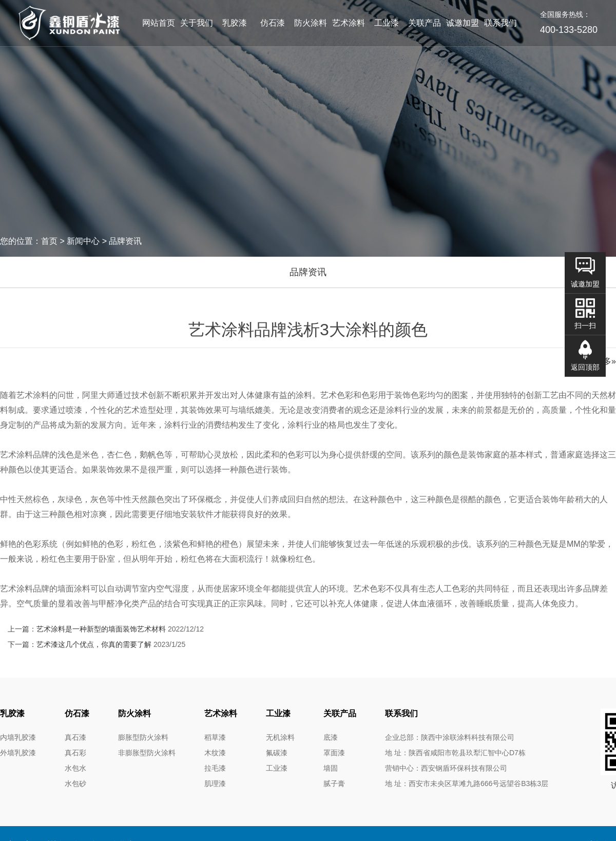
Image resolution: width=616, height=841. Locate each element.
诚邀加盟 (463, 23)
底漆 (331, 737)
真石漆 (75, 737)
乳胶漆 (235, 23)
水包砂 (75, 783)
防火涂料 (311, 23)
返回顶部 (585, 367)
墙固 (331, 768)
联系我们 (500, 23)
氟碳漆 (277, 753)
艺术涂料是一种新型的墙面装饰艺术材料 (101, 629)
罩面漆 (334, 753)
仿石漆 (273, 23)
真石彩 (75, 753)
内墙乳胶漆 (18, 737)
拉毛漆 (215, 768)
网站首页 (159, 23)
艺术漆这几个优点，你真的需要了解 (94, 644)
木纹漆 (215, 753)
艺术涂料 (349, 23)
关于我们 (197, 23)
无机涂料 (280, 737)
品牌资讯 (308, 272)
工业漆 (387, 23)
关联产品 (425, 23)
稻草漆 (215, 737)
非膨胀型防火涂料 (147, 753)
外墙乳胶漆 (18, 753)
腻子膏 (334, 783)
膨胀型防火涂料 (143, 737)
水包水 (75, 768)
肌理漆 (215, 783)
